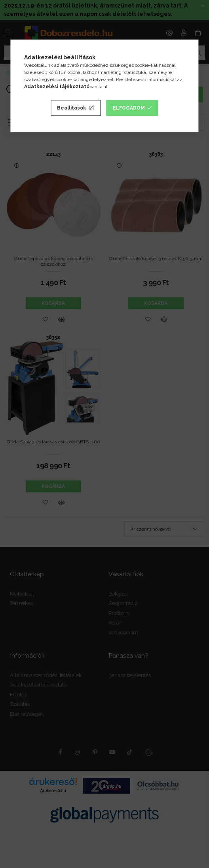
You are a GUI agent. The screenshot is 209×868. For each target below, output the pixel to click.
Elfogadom (129, 108)
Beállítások (71, 108)
